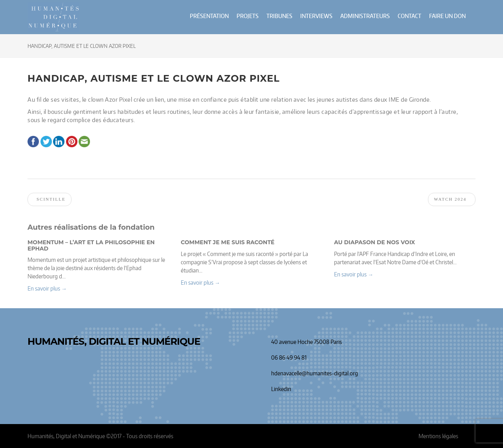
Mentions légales (438, 436)
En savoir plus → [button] (47, 288)
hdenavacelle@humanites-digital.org (315, 373)
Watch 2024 (450, 199)
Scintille (51, 199)
